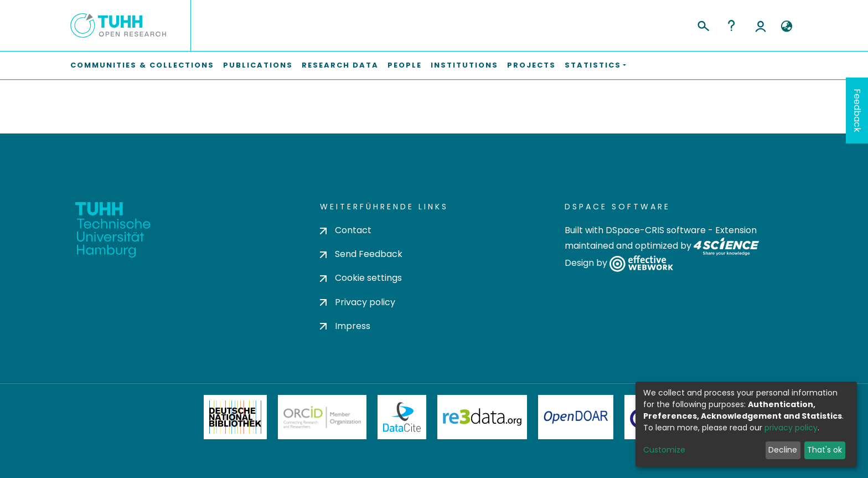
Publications (258, 65)
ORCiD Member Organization (322, 417)
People (405, 65)
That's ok (825, 450)
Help (731, 25)
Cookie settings (361, 278)
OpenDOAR (576, 417)
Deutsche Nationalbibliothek (235, 417)
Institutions (464, 65)
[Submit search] (703, 24)
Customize (664, 450)
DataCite (402, 417)
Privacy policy (358, 302)
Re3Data (482, 417)
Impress (345, 326)
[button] (786, 27)
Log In (761, 25)
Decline (783, 450)
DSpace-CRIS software (656, 230)
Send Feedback (361, 254)
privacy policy (791, 428)
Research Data (340, 65)
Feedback (857, 110)
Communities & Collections (142, 65)
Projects (531, 65)
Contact (346, 230)
